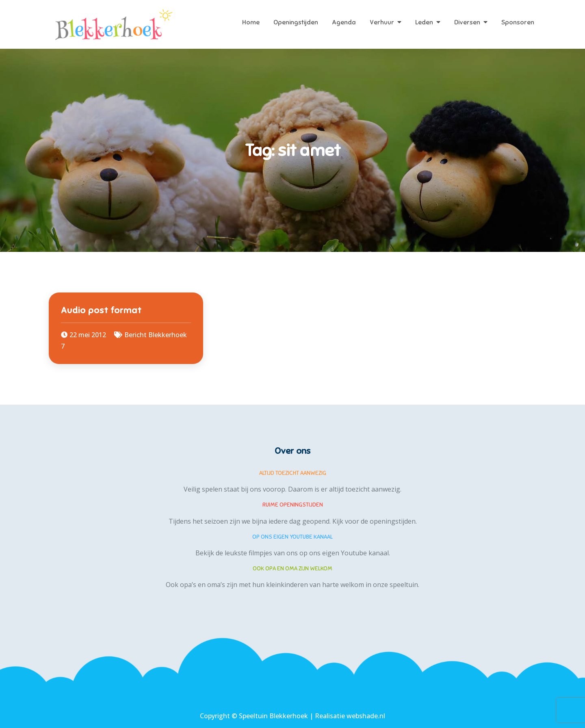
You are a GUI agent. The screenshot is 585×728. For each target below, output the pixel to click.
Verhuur (382, 22)
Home (251, 22)
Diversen (467, 22)
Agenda (344, 22)
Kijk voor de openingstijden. (375, 521)
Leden (424, 22)
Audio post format (101, 310)
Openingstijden (296, 22)
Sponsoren (518, 22)
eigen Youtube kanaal (355, 553)
